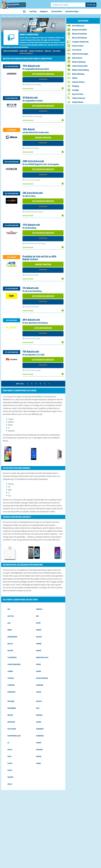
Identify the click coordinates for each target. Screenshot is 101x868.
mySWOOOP (11, 722)
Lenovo (39, 692)
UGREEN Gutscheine (32, 85)
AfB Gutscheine (31, 275)
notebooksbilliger (14, 736)
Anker (10, 630)
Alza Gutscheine (31, 148)
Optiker (75, 78)
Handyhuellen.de (42, 657)
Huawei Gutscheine (32, 370)
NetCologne (12, 729)
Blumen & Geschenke (80, 34)
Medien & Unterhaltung (80, 70)
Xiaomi (38, 763)
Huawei (39, 671)
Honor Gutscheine (31, 180)
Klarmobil (40, 685)
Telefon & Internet (79, 98)
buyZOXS (10, 651)
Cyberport (11, 685)
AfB (9, 609)
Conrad (10, 671)
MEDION (10, 715)
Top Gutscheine (56, 11)
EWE (37, 616)
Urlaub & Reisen (78, 102)
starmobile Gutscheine (32, 116)
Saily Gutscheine (31, 307)
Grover (39, 651)
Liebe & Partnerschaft (80, 66)
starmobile (40, 736)
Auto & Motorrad (78, 26)
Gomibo (39, 644)
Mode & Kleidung (78, 74)
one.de (10, 750)
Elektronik (48, 51)
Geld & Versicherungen (80, 54)
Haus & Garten (77, 58)
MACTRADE (11, 701)
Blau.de (10, 644)
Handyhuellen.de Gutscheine (34, 243)
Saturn (39, 722)
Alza (9, 623)
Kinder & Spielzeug (79, 62)
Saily (38, 708)
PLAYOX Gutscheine (31, 339)
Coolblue (11, 678)
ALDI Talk (11, 616)
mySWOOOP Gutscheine (33, 212)
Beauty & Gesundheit (79, 30)
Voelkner (39, 750)
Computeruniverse (14, 664)
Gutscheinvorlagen (72, 11)
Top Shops (33, 11)
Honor (38, 664)
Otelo (9, 756)
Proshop (10, 777)
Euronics (39, 609)
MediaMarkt (12, 708)
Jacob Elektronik (42, 678)
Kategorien (44, 11)
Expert (38, 623)
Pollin (10, 770)
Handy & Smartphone (26, 53)
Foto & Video (56, 51)
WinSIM (39, 756)
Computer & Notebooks (36, 51)
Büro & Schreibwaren (80, 38)
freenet (39, 630)
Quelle (10, 784)
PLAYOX (10, 763)
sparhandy (40, 729)
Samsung (39, 715)
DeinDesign (11, 692)
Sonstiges (76, 90)
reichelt (39, 701)
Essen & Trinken (78, 46)
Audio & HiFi (23, 51)
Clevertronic (12, 657)
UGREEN (39, 743)
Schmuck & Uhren (78, 82)
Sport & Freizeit (78, 94)
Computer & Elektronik (80, 42)
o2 (8, 743)
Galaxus (39, 637)
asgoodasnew (12, 637)
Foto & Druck (77, 50)
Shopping (76, 86)
